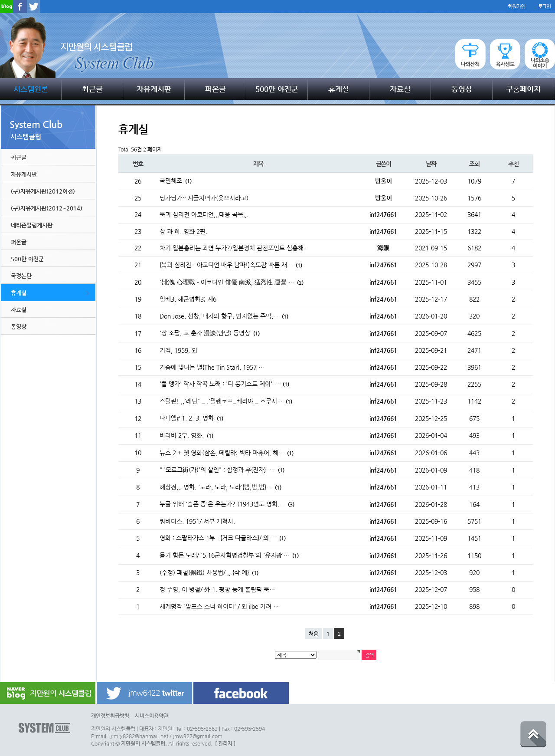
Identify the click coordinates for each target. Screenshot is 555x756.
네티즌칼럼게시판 (32, 225)
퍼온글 (215, 89)
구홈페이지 (523, 89)
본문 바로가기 (0, 0)
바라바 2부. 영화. (186, 435)
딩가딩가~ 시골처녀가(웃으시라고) (204, 198)
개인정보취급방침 (110, 716)
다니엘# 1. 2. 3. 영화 (191, 418)
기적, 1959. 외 (178, 350)
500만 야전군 (277, 89)
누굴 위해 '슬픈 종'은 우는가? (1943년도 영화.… (227, 504)
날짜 (431, 164)
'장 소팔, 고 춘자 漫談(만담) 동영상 (210, 333)
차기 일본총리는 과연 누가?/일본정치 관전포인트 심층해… (234, 248)
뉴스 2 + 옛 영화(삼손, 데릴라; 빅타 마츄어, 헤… (227, 453)
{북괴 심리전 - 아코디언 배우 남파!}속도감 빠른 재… (231, 265)
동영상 (462, 89)
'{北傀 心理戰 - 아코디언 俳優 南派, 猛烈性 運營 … (232, 282)
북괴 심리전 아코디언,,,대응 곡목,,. (204, 214)
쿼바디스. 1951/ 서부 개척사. (197, 521)
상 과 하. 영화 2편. (183, 231)
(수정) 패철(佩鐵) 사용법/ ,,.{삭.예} (209, 572)
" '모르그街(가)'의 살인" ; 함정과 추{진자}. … (222, 470)
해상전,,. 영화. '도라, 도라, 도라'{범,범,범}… (220, 487)
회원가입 (516, 7)
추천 (513, 164)
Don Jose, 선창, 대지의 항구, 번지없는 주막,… (224, 316)
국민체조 (176, 181)
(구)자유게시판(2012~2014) (47, 208)
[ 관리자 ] (225, 743)
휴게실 (339, 89)
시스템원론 (31, 89)
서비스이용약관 (152, 716)
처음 (313, 634)
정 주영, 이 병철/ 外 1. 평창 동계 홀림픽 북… (217, 589)
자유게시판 (154, 89)
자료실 (400, 89)
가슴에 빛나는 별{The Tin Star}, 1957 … (212, 367)
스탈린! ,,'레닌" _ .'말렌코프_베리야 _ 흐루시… (226, 401)
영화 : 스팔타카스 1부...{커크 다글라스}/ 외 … (223, 538)
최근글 (92, 89)
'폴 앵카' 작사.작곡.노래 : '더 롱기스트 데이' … (224, 384)
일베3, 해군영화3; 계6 (188, 299)
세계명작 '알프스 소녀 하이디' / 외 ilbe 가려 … (219, 606)
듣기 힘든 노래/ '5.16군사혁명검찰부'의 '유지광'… (229, 555)
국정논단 (21, 276)
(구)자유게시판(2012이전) (43, 191)
